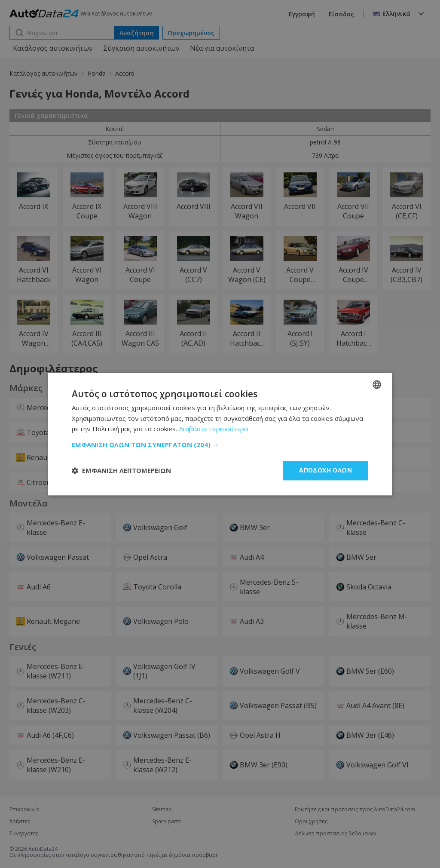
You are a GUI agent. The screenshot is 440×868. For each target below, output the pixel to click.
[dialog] (220, 434)
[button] (220, 445)
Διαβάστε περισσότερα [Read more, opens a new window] (213, 429)
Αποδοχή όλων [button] (325, 470)
